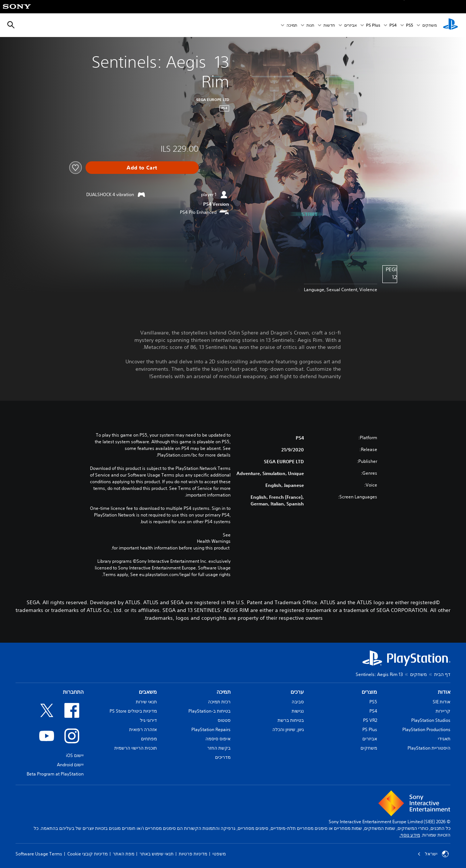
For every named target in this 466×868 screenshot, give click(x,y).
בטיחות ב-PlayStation (209, 711)
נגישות (298, 711)
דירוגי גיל (148, 720)
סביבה (298, 702)
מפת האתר (124, 854)
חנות (310, 25)
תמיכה (292, 25)
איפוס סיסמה (218, 739)
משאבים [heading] (148, 692)
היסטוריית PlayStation (429, 748)
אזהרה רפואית (143, 729)
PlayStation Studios (431, 720)
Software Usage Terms (39, 854)
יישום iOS (75, 755)
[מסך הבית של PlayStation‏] (450, 25)
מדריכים (223, 757)
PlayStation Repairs (211, 729)
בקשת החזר (219, 748)
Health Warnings (214, 541)
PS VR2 (370, 720)
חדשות (329, 25)
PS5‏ (410, 25)
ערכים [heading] (297, 692)
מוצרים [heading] (369, 692)
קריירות (443, 711)
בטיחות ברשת (291, 720)
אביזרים (351, 25)
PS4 (393, 25)
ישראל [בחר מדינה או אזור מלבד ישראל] (433, 854)
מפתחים (149, 739)
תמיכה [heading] (224, 692)
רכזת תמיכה (219, 702)
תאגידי (444, 739)
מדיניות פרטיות (193, 854)
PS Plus (373, 25)
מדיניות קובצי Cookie (88, 854)
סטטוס (224, 720)
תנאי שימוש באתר (157, 854)
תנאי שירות (146, 702)
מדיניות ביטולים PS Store (133, 711)
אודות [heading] (444, 692)
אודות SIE (442, 702)
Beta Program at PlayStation (55, 774)
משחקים (430, 25)
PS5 (373, 702)
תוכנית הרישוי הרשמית (136, 748)
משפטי (219, 854)
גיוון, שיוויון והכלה (288, 729)
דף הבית (442, 674)
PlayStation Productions (426, 729)
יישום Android (70, 765)
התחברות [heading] (73, 692)
